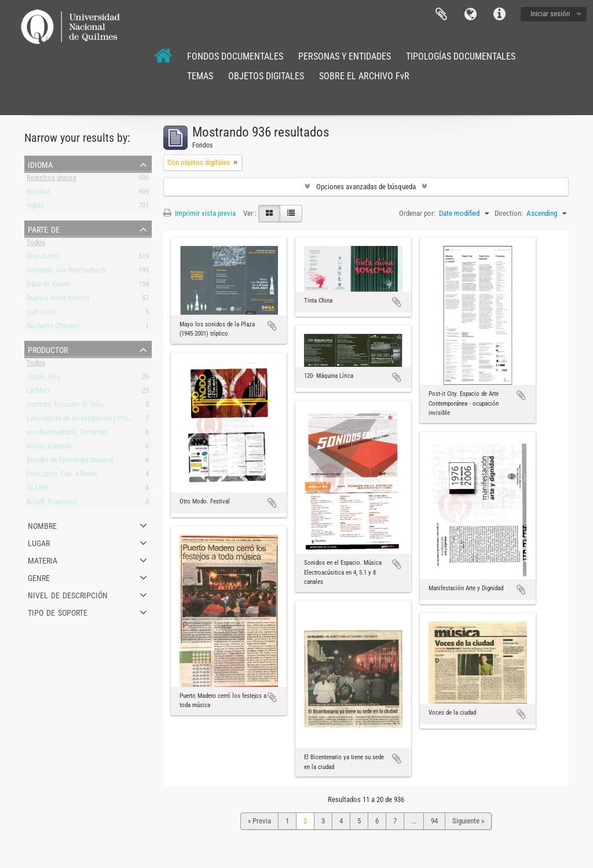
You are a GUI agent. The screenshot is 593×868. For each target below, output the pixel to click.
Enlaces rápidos (499, 14)
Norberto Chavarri (53, 328)
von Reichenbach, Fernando (67, 434)
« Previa (259, 821)
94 (434, 821)
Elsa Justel (43, 258)
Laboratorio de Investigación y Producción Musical (101, 420)
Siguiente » (468, 821)
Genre (39, 577)
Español (38, 194)
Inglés (35, 207)
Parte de (44, 229)
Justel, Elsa (43, 379)
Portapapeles (441, 14)
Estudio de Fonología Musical (70, 462)
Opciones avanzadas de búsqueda (366, 187)
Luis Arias (41, 314)
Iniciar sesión (550, 14)
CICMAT (39, 393)
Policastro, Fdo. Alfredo (62, 476)
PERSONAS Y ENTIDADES (345, 56)
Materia (43, 560)
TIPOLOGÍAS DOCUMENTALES (461, 56)
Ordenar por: (417, 213)
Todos (36, 244)
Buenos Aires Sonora (58, 300)
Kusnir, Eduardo (49, 448)
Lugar (39, 542)
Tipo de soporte (58, 612)
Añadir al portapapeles (272, 326)
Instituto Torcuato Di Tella (65, 407)
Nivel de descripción (68, 594)
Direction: (509, 213)
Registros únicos (52, 180)
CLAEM (37, 490)
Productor (48, 349)
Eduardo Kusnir (49, 286)
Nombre (42, 525)
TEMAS (200, 76)
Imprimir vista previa (200, 213)
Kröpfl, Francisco (52, 504)
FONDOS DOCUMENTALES (235, 56)
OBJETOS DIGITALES (266, 76)
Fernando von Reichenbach (66, 272)
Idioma (470, 14)
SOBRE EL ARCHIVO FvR (364, 76)
